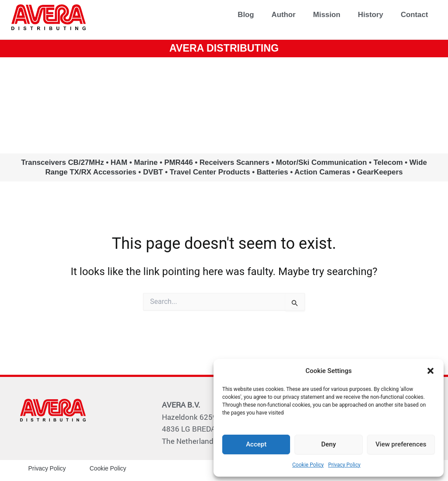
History (371, 15)
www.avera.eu (224, 105)
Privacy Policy (344, 465)
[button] (430, 371)
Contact (414, 15)
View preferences (401, 444)
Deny (329, 444)
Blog (246, 15)
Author (284, 15)
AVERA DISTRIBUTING (224, 48)
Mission (327, 15)
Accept (256, 444)
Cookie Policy (308, 465)
